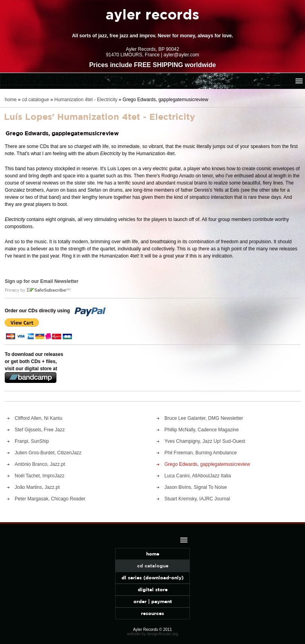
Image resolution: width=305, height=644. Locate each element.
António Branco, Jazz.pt (40, 464)
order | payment (153, 601)
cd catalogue (35, 100)
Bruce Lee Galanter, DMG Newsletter (204, 418)
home (11, 100)
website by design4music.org (152, 634)
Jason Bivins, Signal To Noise (196, 487)
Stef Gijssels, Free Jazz (40, 430)
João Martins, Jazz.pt (37, 487)
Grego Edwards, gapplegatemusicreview (207, 464)
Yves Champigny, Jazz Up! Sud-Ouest (205, 441)
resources (152, 613)
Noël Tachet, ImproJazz (40, 476)
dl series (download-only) (152, 578)
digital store (153, 589)
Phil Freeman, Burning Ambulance (201, 453)
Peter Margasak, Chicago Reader (50, 499)
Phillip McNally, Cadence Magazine (202, 430)
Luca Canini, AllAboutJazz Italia (198, 476)
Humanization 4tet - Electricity (86, 100)
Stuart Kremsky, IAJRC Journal (197, 499)
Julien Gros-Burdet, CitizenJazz (48, 453)
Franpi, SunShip (32, 441)
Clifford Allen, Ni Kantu (39, 418)
